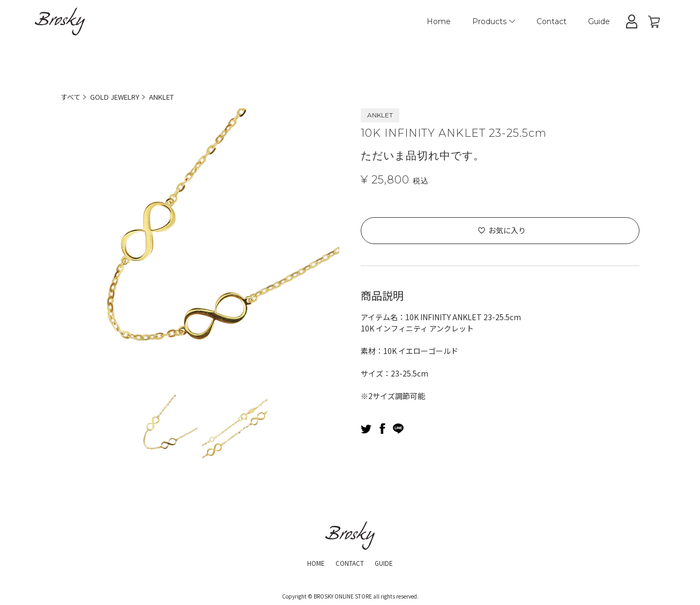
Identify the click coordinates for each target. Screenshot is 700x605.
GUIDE (389, 562)
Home (439, 21)
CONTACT (349, 562)
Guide (599, 21)
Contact (552, 21)
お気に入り (507, 230)
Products (494, 21)
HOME (310, 562)
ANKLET (171, 97)
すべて (71, 97)
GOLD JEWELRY (119, 97)
